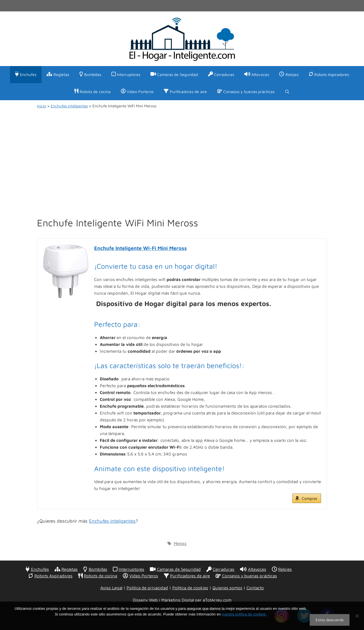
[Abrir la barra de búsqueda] (287, 92)
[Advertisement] (182, 157)
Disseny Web (146, 600)
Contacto (255, 588)
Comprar (310, 498)
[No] (357, 616)
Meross (180, 543)
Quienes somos (227, 588)
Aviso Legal (111, 588)
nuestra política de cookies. (244, 614)
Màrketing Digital (178, 600)
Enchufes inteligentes (69, 106)
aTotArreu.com (217, 600)
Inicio (42, 106)
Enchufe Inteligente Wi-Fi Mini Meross (140, 248)
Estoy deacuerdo (330, 620)
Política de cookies (190, 588)
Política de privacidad (147, 588)
